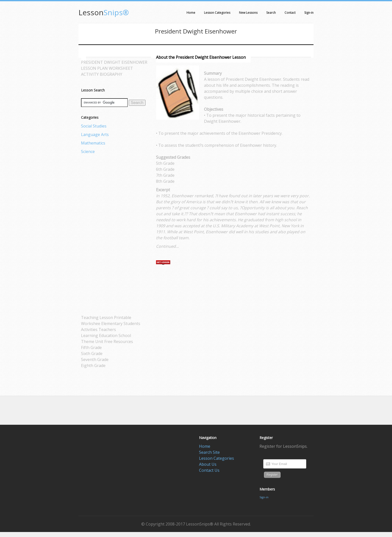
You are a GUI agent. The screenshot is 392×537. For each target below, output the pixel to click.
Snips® (104, 12)
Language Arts (95, 134)
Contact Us (209, 470)
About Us (208, 464)
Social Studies (94, 126)
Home (205, 446)
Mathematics (93, 143)
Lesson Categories (216, 458)
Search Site (209, 452)
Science (88, 151)
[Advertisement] (101, 234)
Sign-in (264, 497)
